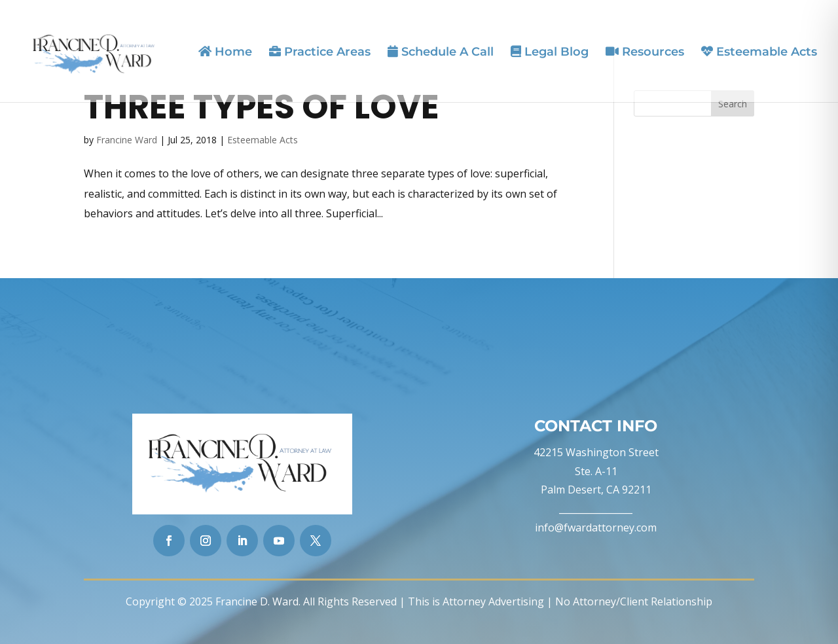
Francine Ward (127, 140)
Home (225, 52)
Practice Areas (320, 52)
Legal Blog (550, 52)
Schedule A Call (441, 52)
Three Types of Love (262, 107)
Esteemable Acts (759, 52)
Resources (645, 52)
